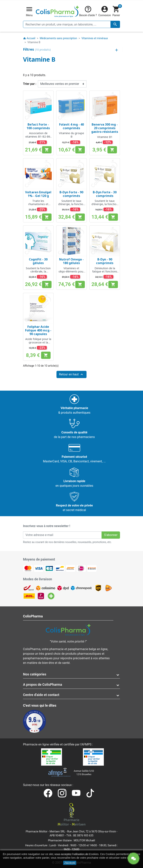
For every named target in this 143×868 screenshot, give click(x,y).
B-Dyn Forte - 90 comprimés (71, 194)
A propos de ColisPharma (43, 684)
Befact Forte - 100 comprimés (38, 126)
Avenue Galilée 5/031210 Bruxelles (84, 773)
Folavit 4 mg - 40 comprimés (71, 126)
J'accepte (70, 863)
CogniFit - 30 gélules (38, 261)
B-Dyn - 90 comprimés (105, 261)
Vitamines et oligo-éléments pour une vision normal (71, 272)
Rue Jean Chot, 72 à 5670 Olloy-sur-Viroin (91, 831)
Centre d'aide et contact (41, 695)
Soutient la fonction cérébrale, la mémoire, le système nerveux (38, 273)
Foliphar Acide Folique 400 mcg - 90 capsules (38, 330)
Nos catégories (35, 674)
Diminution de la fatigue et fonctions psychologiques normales (105, 273)
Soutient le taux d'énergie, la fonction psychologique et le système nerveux (71, 206)
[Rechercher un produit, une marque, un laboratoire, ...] (71, 24)
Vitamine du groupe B (71, 135)
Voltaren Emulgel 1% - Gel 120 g (38, 194)
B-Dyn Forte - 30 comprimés (105, 194)
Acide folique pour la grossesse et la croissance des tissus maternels (38, 344)
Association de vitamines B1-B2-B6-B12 (38, 136)
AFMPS (86, 744)
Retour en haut (71, 374)
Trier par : (30, 84)
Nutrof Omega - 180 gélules (71, 261)
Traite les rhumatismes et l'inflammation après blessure (38, 206)
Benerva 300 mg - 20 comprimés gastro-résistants (105, 128)
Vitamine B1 (105, 137)
